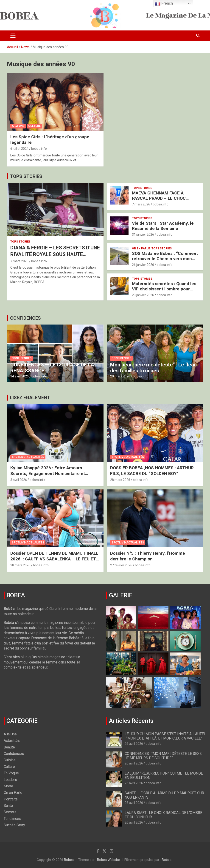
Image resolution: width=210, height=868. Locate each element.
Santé (8, 806)
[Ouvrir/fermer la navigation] (13, 36)
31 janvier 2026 (143, 235)
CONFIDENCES (25, 318)
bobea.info (39, 149)
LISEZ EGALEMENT (30, 398)
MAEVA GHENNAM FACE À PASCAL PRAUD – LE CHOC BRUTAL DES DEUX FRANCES (161, 198)
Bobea (69, 860)
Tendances (12, 819)
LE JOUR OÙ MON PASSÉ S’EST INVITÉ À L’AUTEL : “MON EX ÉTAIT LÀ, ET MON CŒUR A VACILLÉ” (165, 736)
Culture (34, 126)
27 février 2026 (121, 565)
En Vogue (11, 773)
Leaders (10, 780)
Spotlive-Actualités (28, 457)
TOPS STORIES (26, 176)
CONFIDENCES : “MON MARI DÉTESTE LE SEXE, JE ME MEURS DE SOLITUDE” (163, 756)
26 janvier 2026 (143, 265)
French (164, 4)
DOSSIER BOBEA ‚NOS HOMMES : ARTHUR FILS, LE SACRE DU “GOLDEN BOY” (152, 471)
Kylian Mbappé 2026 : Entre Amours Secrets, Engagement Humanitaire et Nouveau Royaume (48, 473)
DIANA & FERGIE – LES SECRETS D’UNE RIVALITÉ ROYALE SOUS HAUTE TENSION (55, 254)
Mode (8, 786)
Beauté (9, 747)
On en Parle (141, 248)
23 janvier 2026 (143, 295)
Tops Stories (20, 242)
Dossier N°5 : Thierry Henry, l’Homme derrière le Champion (148, 556)
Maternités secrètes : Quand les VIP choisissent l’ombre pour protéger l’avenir (164, 289)
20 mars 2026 (120, 376)
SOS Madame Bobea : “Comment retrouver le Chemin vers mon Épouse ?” (165, 259)
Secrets (10, 812)
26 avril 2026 (134, 744)
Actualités (12, 741)
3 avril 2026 (19, 480)
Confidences (22, 358)
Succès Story (14, 825)
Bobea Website (108, 860)
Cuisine (10, 760)
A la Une (18, 126)
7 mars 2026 (19, 261)
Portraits (11, 799)
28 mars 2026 (120, 480)
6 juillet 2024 (19, 149)
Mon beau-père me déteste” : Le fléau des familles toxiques (153, 368)
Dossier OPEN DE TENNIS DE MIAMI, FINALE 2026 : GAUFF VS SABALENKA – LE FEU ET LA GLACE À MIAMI (54, 559)
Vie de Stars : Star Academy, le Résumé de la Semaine (163, 226)
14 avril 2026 (20, 376)
